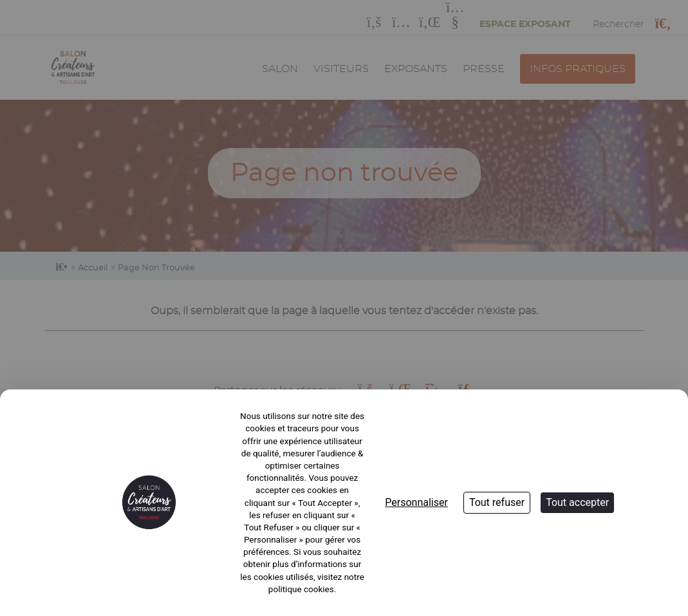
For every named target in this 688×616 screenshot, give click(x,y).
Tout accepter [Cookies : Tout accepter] (577, 502)
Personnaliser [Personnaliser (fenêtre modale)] (416, 502)
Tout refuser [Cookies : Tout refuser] (497, 502)
